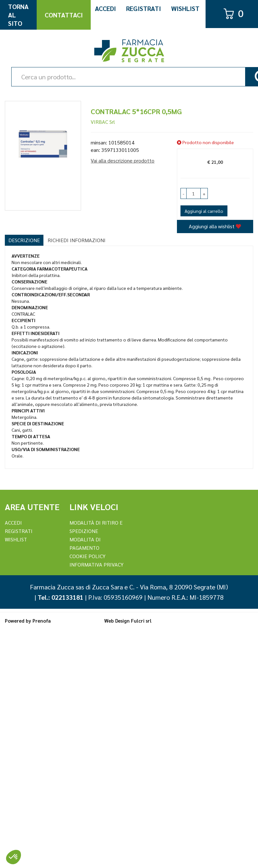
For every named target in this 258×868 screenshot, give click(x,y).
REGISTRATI (19, 531)
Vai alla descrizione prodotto (123, 160)
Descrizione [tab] (24, 240)
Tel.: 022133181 (60, 597)
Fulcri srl (141, 621)
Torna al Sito (18, 15)
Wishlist (185, 8)
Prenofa (42, 621)
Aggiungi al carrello (204, 211)
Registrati (143, 8)
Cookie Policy (88, 556)
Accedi (105, 8)
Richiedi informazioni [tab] (77, 240)
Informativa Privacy (97, 564)
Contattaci (64, 15)
